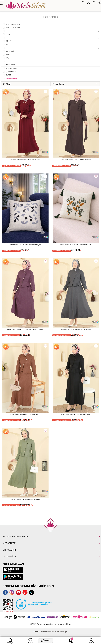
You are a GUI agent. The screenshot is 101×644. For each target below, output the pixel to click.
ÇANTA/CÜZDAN (12, 68)
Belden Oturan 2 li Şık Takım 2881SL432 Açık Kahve (25, 414)
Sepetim (71, 640)
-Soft (36, 632)
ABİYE (8, 55)
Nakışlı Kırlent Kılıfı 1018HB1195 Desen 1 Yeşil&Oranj (76, 245)
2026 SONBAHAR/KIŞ (13, 24)
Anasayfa (10, 640)
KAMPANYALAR (11, 78)
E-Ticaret (42, 632)
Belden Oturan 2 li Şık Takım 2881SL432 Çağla (25, 499)
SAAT (8, 44)
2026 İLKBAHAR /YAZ (13, 28)
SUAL (7, 58)
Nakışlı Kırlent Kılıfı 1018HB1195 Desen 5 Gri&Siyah (25, 245)
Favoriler (30, 640)
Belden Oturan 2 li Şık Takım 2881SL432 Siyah (76, 414)
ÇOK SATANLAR (11, 72)
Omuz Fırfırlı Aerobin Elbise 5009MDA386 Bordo (25, 160)
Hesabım (91, 640)
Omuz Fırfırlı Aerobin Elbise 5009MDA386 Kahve (76, 160)
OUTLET (8, 75)
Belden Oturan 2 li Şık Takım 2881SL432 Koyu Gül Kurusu (25, 330)
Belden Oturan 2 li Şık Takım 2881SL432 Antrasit (76, 330)
